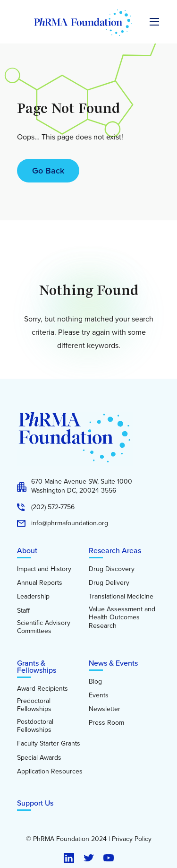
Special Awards (39, 758)
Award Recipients (42, 689)
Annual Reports (40, 583)
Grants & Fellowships (37, 667)
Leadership (33, 597)
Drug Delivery (109, 583)
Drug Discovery (112, 569)
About (27, 551)
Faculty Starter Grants (49, 744)
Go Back (48, 171)
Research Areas (115, 551)
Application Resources (50, 772)
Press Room (106, 723)
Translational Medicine (121, 597)
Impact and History (44, 569)
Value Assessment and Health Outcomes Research (122, 618)
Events (99, 695)
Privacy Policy (132, 839)
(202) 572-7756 (53, 507)
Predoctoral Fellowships (34, 705)
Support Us (35, 803)
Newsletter (105, 709)
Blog (95, 682)
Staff (23, 611)
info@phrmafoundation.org (70, 523)
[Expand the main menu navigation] (154, 22)
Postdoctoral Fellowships (35, 726)
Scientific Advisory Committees (44, 627)
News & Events (113, 663)
